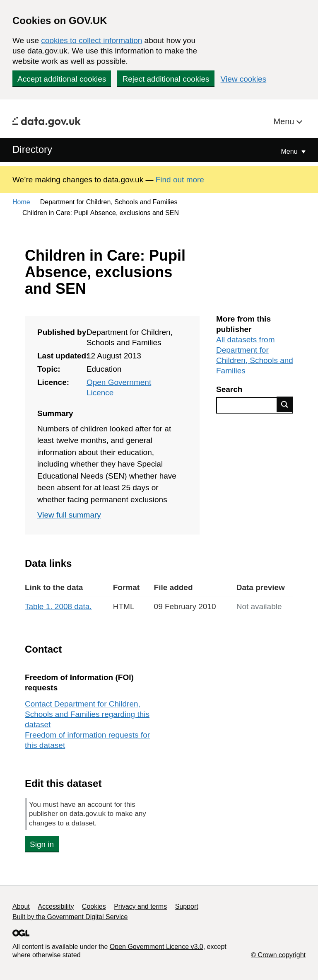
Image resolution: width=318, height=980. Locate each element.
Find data (285, 404)
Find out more (180, 180)
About (21, 906)
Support (187, 906)
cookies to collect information (92, 40)
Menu (285, 121)
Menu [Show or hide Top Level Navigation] (290, 151)
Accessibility (56, 906)
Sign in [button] (42, 844)
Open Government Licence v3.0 (157, 947)
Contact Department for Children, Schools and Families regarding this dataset (87, 714)
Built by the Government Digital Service (70, 917)
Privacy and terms (140, 906)
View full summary (69, 515)
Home (21, 202)
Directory (32, 149)
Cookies (94, 906)
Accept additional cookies (62, 79)
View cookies (244, 79)
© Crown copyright (278, 955)
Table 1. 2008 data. (58, 606)
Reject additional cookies (166, 79)
